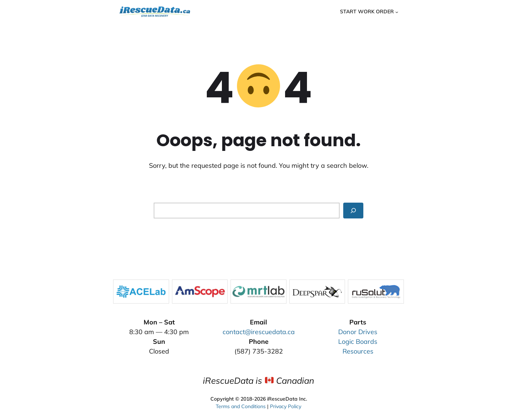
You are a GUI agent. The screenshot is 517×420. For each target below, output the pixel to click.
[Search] (353, 210)
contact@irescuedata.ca (259, 332)
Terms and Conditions (241, 405)
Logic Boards (358, 341)
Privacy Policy (286, 405)
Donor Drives (358, 332)
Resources (358, 351)
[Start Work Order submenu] (397, 11)
